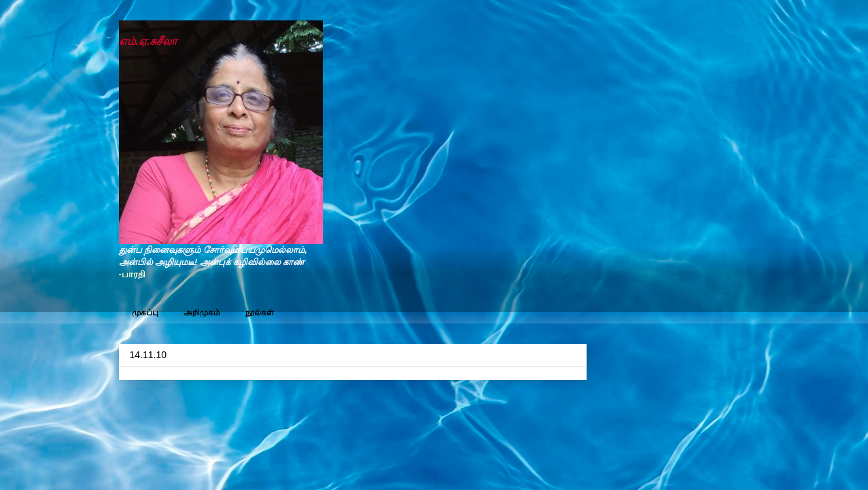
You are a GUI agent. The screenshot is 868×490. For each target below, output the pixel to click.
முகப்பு (145, 313)
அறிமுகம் (202, 313)
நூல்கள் (260, 313)
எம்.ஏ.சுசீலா (148, 41)
